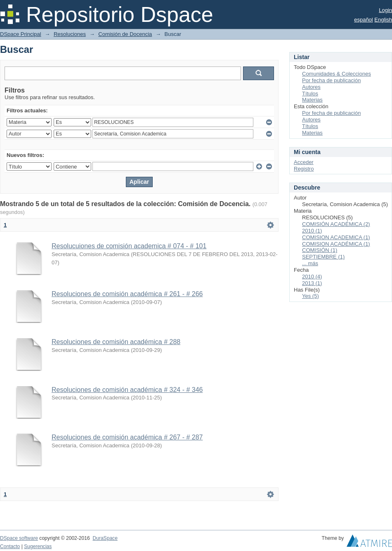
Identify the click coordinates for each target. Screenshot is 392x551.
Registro (304, 169)
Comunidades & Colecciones (337, 74)
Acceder (304, 162)
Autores (311, 87)
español (364, 20)
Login (385, 10)
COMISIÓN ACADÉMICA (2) (336, 224)
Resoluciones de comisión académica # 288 (116, 342)
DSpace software (19, 538)
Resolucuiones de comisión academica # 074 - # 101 (129, 246)
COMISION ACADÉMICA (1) (336, 244)
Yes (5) (311, 296)
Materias (312, 100)
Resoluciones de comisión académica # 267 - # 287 (127, 437)
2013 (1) (312, 283)
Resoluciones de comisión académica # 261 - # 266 (127, 294)
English (383, 20)
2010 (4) (312, 277)
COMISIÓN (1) (320, 250)
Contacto (10, 546)
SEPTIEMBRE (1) (323, 257)
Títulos (310, 94)
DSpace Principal (21, 34)
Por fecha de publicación (331, 80)
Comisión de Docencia (125, 34)
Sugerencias (38, 546)
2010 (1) (312, 231)
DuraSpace (105, 538)
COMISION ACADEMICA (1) (336, 237)
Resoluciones (70, 34)
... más (310, 263)
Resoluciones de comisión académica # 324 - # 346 (127, 390)
